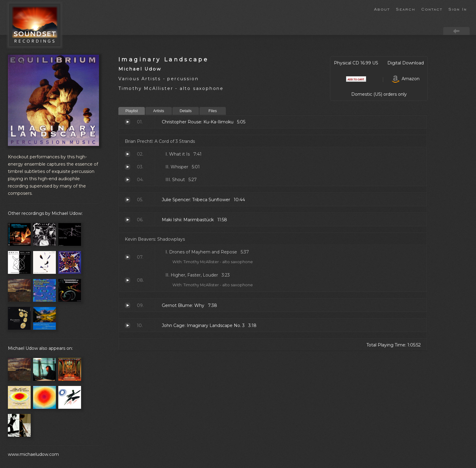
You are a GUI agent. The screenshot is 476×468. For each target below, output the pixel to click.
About (382, 9)
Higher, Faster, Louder (127, 280)
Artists (158, 111)
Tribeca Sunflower (127, 200)
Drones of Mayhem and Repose (127, 257)
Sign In (458, 9)
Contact (432, 9)
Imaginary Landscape (163, 59)
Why (127, 305)
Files (213, 111)
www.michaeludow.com (33, 454)
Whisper (127, 167)
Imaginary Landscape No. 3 (127, 325)
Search (406, 9)
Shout (127, 180)
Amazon (406, 79)
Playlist (132, 111)
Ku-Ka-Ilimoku (127, 122)
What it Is (127, 154)
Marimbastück (127, 220)
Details (186, 111)
